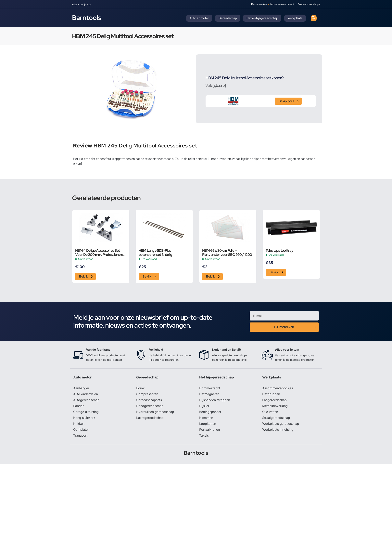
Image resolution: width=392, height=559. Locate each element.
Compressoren (147, 394)
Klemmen (206, 418)
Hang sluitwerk (84, 418)
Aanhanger (81, 388)
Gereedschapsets (149, 400)
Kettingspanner (210, 412)
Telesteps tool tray (279, 250)
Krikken (79, 424)
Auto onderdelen (86, 394)
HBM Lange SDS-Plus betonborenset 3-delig (155, 252)
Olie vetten (270, 412)
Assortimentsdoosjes (278, 388)
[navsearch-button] (314, 18)
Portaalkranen (209, 429)
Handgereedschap (150, 406)
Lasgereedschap (274, 400)
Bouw (140, 388)
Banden (79, 406)
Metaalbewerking (275, 406)
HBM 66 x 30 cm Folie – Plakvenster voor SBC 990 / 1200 (227, 252)
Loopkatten (208, 424)
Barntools (87, 18)
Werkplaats (295, 18)
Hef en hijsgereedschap (262, 18)
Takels (204, 435)
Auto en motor (199, 18)
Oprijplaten (81, 429)
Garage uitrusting (86, 412)
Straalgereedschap (276, 418)
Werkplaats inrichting (278, 429)
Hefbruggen (271, 394)
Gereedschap (228, 18)
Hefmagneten (209, 394)
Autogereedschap (86, 400)
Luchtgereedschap (150, 418)
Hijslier (204, 406)
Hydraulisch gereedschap (155, 412)
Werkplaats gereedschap (281, 424)
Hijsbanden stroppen (215, 400)
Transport (80, 435)
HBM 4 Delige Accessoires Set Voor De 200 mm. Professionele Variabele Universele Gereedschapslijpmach (99, 252)
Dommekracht (210, 388)
